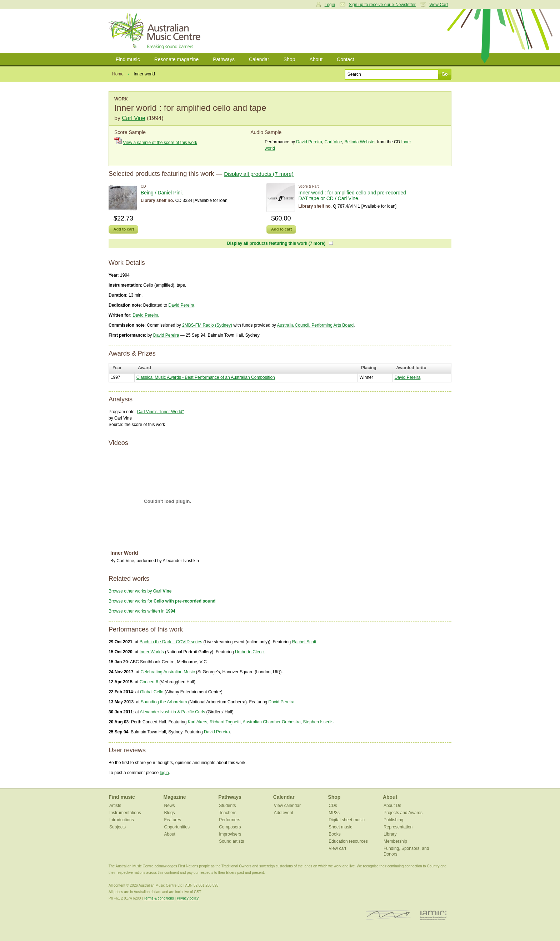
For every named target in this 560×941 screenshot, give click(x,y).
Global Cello (152, 692)
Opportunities (177, 827)
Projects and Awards (403, 813)
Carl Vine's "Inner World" (160, 412)
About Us (392, 806)
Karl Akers (198, 722)
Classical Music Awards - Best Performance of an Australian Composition (206, 377)
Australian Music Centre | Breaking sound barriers (156, 31)
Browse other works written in (142, 611)
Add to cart (124, 229)
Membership (395, 841)
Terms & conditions (159, 898)
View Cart (439, 5)
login (164, 773)
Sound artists (231, 841)
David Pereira (309, 142)
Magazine (175, 797)
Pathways (224, 59)
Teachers (228, 813)
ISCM (388, 915)
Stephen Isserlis (318, 722)
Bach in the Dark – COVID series (171, 642)
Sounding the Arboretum (164, 702)
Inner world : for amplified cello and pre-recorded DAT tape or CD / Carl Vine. (352, 195)
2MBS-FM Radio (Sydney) (207, 325)
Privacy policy (188, 898)
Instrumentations (125, 813)
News (170, 806)
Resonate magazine (177, 59)
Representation (398, 827)
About (316, 59)
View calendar (287, 806)
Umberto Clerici (250, 652)
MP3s (334, 813)
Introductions (122, 820)
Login (330, 5)
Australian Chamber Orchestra (272, 722)
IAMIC (433, 915)
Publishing (393, 820)
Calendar (259, 59)
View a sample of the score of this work (160, 143)
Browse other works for (162, 601)
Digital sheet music (347, 820)
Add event (284, 813)
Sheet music (340, 827)
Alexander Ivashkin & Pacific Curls (172, 712)
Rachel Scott (304, 642)
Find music (128, 59)
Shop (289, 59)
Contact (345, 59)
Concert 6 (149, 682)
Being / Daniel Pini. (162, 193)
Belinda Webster (360, 142)
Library (390, 834)
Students (227, 806)
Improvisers (230, 834)
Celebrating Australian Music (167, 672)
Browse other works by (140, 591)
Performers (229, 820)
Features (173, 820)
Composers (230, 827)
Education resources (348, 841)
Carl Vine (134, 118)
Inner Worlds (152, 652)
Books (334, 834)
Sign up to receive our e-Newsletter (382, 5)
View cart (337, 848)
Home (118, 74)
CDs (333, 806)
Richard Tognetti (225, 722)
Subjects (117, 827)
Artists (115, 806)
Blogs (170, 813)
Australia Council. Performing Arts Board (316, 325)
